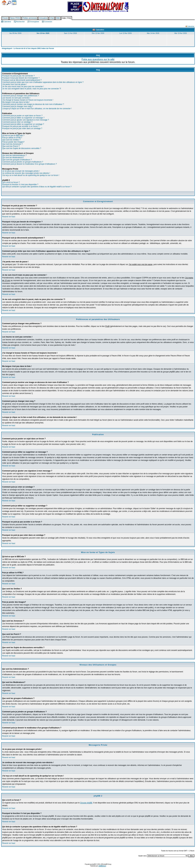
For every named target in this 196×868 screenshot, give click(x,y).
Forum (5, 18)
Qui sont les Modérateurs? (13, 158)
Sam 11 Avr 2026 (70, 33)
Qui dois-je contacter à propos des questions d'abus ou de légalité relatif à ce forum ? (37, 187)
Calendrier (14, 3)
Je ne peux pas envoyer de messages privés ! (21, 171)
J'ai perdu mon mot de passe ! (14, 84)
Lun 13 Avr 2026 (126, 33)
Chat (52, 18)
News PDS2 (15, 18)
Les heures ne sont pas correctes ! (16, 98)
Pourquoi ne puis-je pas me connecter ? (18, 76)
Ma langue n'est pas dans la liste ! (16, 102)
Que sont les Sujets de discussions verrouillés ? (22, 148)
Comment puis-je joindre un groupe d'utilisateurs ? (23, 162)
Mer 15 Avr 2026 (181, 33)
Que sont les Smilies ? (11, 140)
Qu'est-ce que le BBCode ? (13, 136)
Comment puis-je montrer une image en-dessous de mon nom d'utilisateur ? (33, 104)
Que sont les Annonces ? (12, 144)
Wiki (58, 18)
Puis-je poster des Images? (13, 142)
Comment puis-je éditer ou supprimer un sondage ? (23, 124)
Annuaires (43, 18)
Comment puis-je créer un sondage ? (17, 122)
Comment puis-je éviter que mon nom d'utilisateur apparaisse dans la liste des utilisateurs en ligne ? (43, 82)
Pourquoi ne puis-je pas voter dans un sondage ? (22, 128)
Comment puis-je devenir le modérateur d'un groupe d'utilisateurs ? (29, 164)
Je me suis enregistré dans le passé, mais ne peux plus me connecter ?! (32, 89)
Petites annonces (30, 18)
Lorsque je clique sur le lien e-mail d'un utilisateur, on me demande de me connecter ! (37, 109)
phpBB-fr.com (102, 866)
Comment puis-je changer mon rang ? (18, 106)
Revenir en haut (9, 217)
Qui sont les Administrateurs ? (14, 155)
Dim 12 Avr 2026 (98, 33)
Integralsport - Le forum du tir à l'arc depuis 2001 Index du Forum (28, 48)
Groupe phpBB (86, 803)
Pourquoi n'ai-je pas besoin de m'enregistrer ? (21, 78)
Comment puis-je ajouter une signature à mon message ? (26, 120)
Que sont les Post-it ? (11, 146)
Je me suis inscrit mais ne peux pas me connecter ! (23, 87)
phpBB (94, 864)
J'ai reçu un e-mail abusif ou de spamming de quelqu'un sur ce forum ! (31, 175)
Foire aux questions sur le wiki (98, 59)
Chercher (9, 3)
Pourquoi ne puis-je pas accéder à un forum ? (21, 126)
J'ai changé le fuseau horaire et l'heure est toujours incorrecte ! (28, 100)
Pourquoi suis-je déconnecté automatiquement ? (22, 80)
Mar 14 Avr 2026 (153, 33)
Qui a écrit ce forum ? (11, 182)
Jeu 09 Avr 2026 (15, 33)
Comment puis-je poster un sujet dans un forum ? (22, 116)
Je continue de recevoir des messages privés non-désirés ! (26, 173)
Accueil (4, 3)
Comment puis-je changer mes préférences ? (21, 96)
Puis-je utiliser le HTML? (12, 138)
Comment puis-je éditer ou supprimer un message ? (23, 118)
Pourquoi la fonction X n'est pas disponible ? (20, 185)
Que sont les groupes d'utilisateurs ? (17, 160)
